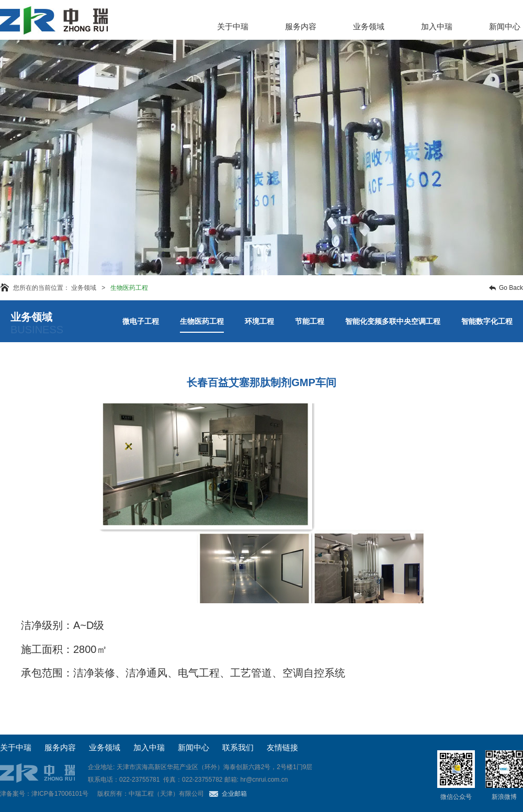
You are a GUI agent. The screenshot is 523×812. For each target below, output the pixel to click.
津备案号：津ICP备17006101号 (44, 794)
